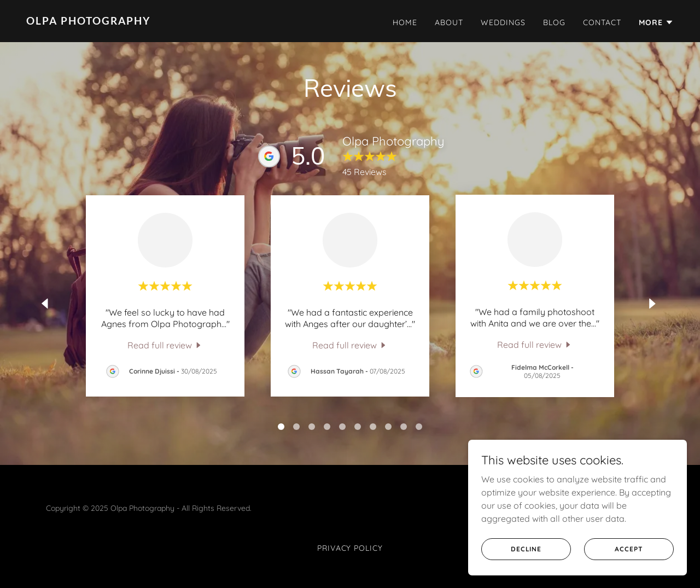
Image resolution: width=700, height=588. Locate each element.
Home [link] (405, 22)
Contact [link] (602, 22)
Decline (526, 549)
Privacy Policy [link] (350, 548)
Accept (629, 549)
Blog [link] (554, 22)
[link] (184, 21)
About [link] (449, 22)
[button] (656, 22)
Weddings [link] (503, 22)
